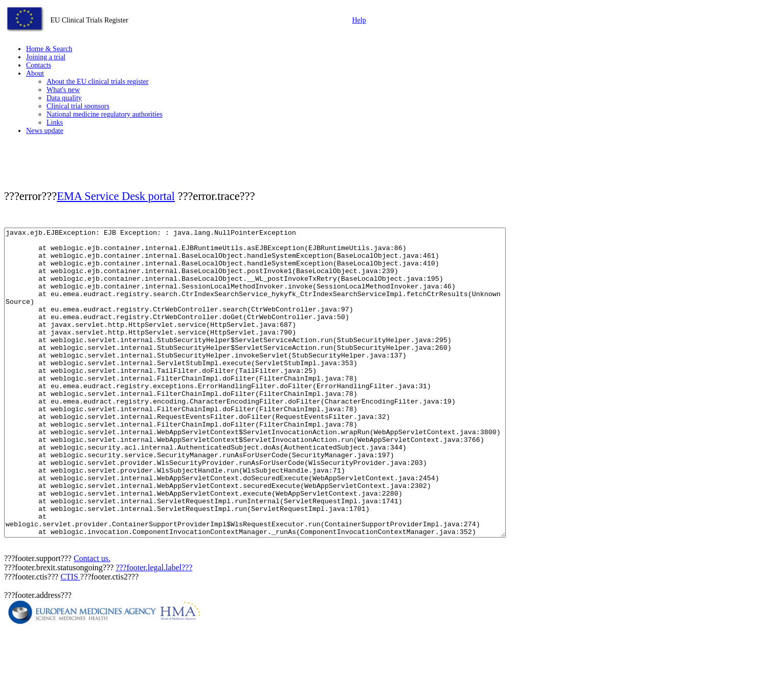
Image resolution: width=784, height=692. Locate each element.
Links (55, 122)
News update (45, 131)
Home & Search (49, 49)
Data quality (64, 98)
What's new (63, 90)
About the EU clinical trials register (97, 82)
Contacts (39, 65)
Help (359, 20)
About (35, 73)
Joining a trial (46, 57)
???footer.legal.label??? (154, 629)
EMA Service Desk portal (116, 196)
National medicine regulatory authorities (105, 114)
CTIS (70, 638)
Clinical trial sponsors (78, 106)
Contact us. (92, 620)
